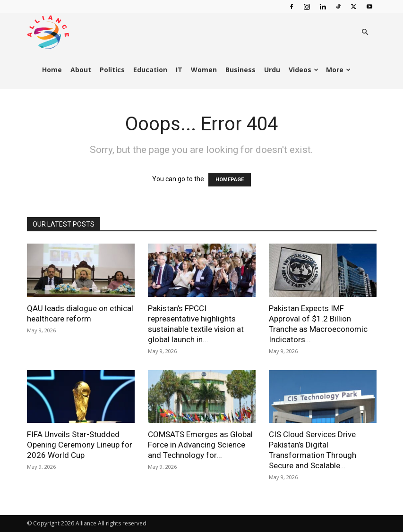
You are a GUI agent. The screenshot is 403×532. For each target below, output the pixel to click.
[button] (365, 32)
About (81, 70)
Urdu (272, 70)
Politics (112, 70)
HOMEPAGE (230, 180)
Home (52, 70)
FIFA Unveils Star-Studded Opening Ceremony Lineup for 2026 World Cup (80, 445)
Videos (304, 70)
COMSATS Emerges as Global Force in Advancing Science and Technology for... (200, 445)
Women (204, 70)
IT (179, 70)
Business (240, 70)
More (338, 70)
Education (150, 70)
